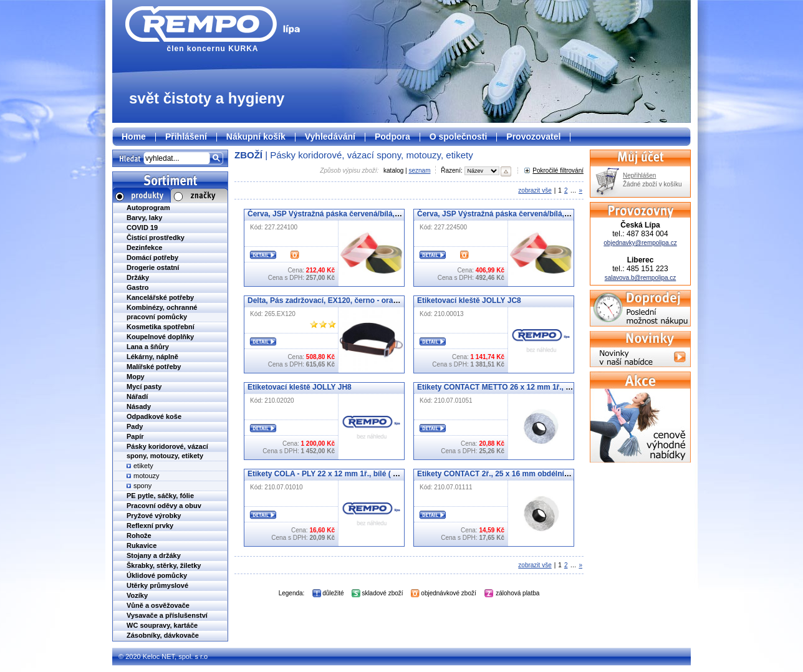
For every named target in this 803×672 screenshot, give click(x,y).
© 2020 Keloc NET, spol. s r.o (163, 656)
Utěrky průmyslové (157, 585)
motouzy (147, 476)
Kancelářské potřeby (160, 297)
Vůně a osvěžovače (158, 605)
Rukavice (142, 545)
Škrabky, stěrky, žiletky (164, 565)
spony (142, 486)
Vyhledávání (330, 137)
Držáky (138, 277)
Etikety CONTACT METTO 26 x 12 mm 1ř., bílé (498, 387)
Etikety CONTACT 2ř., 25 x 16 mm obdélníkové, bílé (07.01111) (527, 474)
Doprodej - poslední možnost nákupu (640, 308)
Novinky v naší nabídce (640, 349)
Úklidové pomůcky (157, 575)
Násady (139, 406)
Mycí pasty (144, 386)
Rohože (139, 535)
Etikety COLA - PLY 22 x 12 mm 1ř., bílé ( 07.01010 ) (338, 474)
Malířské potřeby (154, 367)
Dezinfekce (144, 247)
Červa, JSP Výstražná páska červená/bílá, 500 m (502, 214)
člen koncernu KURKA (213, 30)
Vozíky (137, 595)
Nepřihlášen (639, 175)
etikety (143, 466)
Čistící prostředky (156, 238)
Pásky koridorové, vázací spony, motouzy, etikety (371, 155)
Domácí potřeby (152, 257)
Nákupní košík (256, 137)
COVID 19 (142, 228)
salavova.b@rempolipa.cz (641, 278)
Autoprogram (148, 208)
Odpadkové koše (154, 416)
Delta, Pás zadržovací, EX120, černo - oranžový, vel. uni (346, 300)
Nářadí (137, 396)
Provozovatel (533, 137)
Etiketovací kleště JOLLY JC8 (469, 300)
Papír (135, 436)
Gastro (137, 287)
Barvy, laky (144, 218)
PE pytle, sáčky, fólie (160, 496)
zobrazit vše (535, 190)
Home (134, 137)
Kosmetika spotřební (161, 327)
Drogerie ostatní (153, 267)
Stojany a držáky (154, 555)
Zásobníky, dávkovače (163, 635)
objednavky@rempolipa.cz (640, 243)
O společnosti (459, 137)
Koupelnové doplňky (160, 337)
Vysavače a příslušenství (167, 615)
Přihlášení (186, 137)
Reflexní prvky (150, 526)
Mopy (136, 377)
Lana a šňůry (148, 347)
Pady (135, 426)
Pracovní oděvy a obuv (164, 506)
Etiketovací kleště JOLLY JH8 (300, 387)
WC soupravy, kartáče (162, 625)
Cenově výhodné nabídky (640, 417)
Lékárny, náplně (152, 357)
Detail (263, 255)
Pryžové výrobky (154, 516)
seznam (419, 170)
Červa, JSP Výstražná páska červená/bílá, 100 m (333, 214)
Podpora (392, 137)
